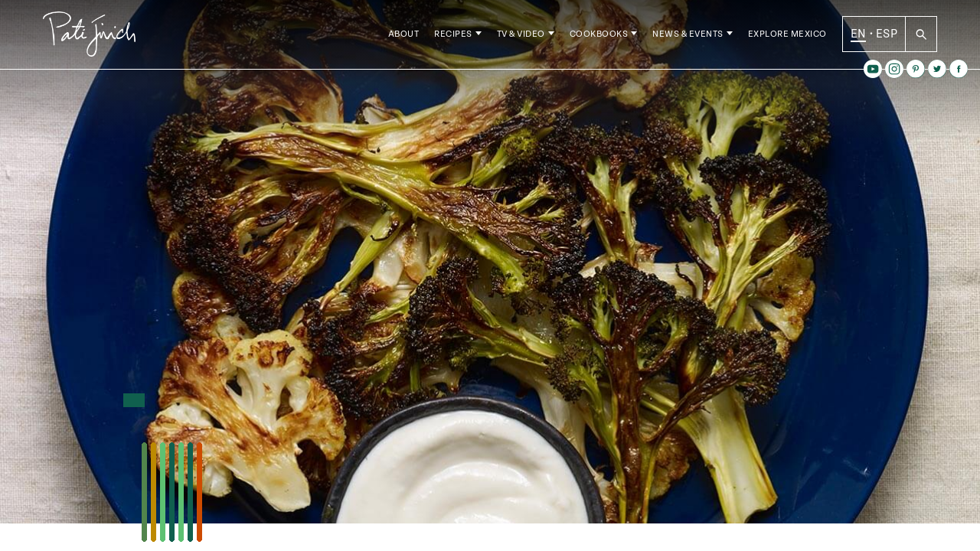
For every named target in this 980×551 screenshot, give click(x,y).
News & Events (688, 38)
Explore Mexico (787, 38)
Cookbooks (599, 38)
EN (859, 37)
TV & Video (521, 38)
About (404, 38)
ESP (887, 37)
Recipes (453, 38)
